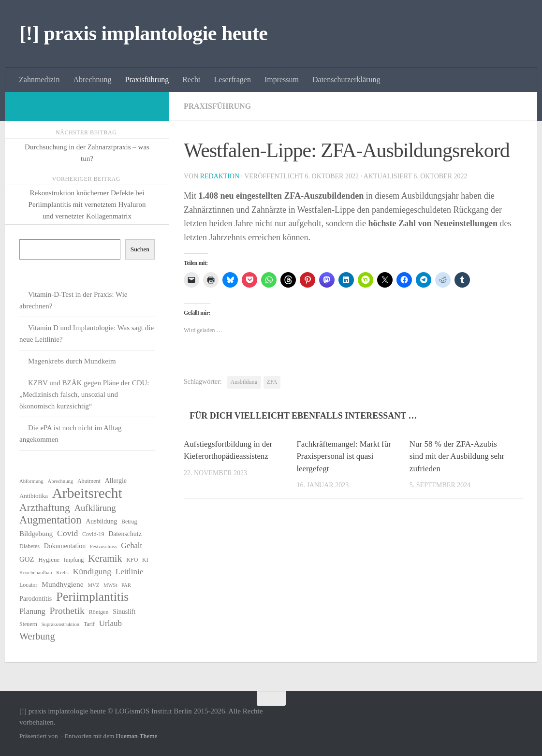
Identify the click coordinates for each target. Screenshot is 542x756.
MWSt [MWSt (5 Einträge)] (110, 585)
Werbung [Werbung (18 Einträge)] (37, 636)
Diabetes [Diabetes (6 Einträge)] (29, 546)
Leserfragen (233, 80)
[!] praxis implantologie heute (143, 33)
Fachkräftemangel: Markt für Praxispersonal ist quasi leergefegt (344, 456)
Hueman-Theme (137, 736)
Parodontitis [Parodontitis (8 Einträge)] (36, 599)
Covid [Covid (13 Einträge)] (67, 533)
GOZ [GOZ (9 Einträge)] (27, 559)
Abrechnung (92, 80)
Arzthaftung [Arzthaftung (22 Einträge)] (45, 508)
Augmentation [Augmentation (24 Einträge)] (51, 520)
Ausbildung (244, 382)
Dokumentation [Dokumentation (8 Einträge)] (65, 546)
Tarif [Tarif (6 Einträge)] (89, 624)
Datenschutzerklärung (346, 80)
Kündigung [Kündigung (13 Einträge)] (92, 571)
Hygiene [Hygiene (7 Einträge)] (49, 560)
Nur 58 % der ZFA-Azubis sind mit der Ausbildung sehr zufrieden (457, 456)
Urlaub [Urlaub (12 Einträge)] (110, 623)
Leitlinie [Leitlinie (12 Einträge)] (129, 572)
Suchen (140, 249)
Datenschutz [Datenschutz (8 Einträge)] (125, 534)
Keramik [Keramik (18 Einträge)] (105, 558)
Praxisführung (147, 80)
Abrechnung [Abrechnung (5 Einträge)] (60, 481)
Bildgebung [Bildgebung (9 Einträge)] (36, 534)
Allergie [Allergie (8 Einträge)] (116, 481)
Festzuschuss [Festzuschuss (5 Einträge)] (103, 546)
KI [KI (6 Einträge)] (145, 560)
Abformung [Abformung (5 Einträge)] (31, 481)
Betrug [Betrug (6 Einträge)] (129, 522)
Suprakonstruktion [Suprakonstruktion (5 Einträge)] (60, 624)
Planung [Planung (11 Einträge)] (32, 611)
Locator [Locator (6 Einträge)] (28, 585)
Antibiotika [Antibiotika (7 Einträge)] (34, 496)
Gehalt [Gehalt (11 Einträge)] (132, 545)
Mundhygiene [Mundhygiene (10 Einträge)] (63, 584)
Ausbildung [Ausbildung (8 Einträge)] (101, 521)
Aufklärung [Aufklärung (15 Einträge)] (95, 508)
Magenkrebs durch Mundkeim (72, 361)
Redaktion (220, 176)
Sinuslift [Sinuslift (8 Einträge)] (124, 612)
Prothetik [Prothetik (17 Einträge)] (67, 611)
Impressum (282, 80)
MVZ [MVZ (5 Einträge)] (94, 585)
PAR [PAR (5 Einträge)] (126, 585)
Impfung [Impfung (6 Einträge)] (74, 560)
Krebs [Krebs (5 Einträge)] (62, 573)
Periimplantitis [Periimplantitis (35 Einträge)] (92, 597)
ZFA (272, 382)
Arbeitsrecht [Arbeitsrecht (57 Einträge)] (87, 493)
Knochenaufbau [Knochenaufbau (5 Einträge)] (36, 573)
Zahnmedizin (39, 80)
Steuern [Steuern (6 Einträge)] (28, 624)
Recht (191, 80)
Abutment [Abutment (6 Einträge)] (89, 481)
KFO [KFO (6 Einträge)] (132, 560)
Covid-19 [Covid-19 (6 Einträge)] (93, 534)
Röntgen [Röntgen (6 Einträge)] (99, 612)
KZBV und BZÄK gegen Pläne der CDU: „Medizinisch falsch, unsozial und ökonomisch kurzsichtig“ (84, 394)
